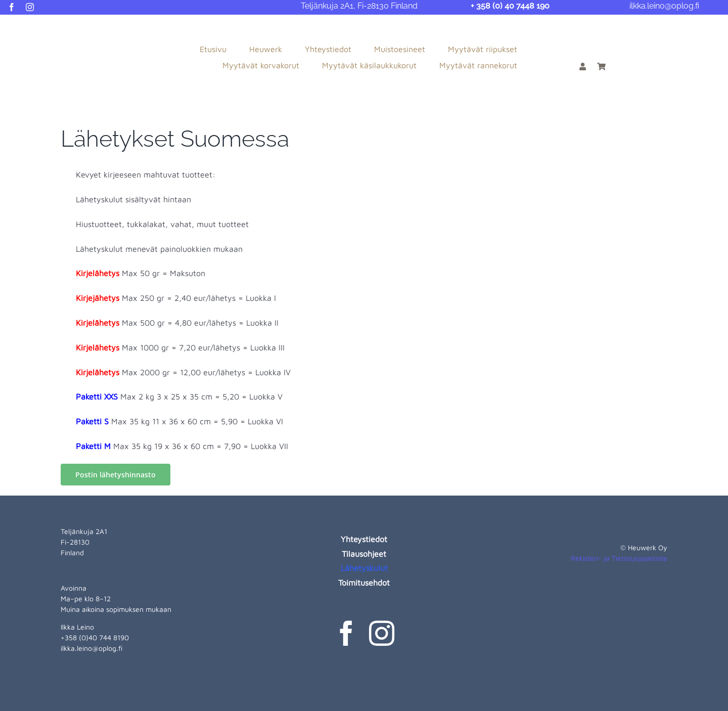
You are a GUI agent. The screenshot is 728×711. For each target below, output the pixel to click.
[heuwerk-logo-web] (51, 26)
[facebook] (12, 7)
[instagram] (30, 7)
